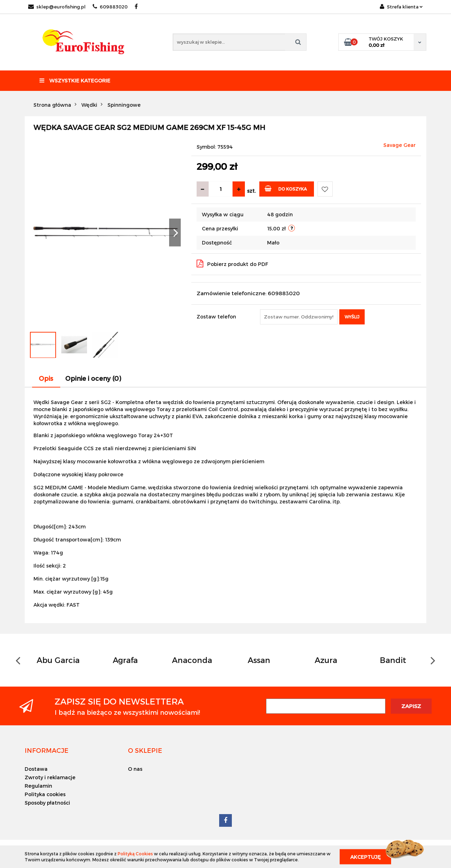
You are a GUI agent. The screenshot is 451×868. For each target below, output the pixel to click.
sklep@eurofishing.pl (57, 7)
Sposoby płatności (47, 803)
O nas (135, 769)
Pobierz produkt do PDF (232, 263)
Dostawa (36, 769)
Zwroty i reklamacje (50, 777)
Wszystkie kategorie (75, 80)
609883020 (110, 7)
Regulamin (38, 786)
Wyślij (352, 317)
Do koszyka (286, 188)
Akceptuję (365, 857)
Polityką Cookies (135, 854)
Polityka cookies (45, 794)
